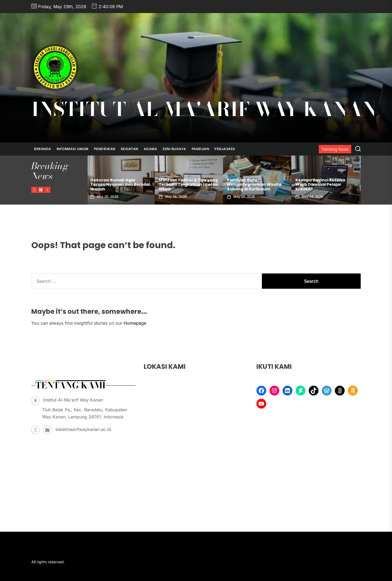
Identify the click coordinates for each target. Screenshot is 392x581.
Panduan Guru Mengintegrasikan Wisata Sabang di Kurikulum (322, 185)
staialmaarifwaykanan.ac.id (83, 429)
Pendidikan (105, 149)
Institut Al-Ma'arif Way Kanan (204, 109)
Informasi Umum (73, 149)
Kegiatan (130, 149)
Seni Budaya (174, 149)
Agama (151, 149)
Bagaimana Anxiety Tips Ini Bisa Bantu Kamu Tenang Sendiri (118, 185)
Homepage (135, 323)
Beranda (43, 149)
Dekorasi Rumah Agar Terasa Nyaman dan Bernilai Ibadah (188, 185)
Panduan (200, 149)
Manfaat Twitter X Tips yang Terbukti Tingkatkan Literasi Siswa (257, 185)
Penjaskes (225, 149)
